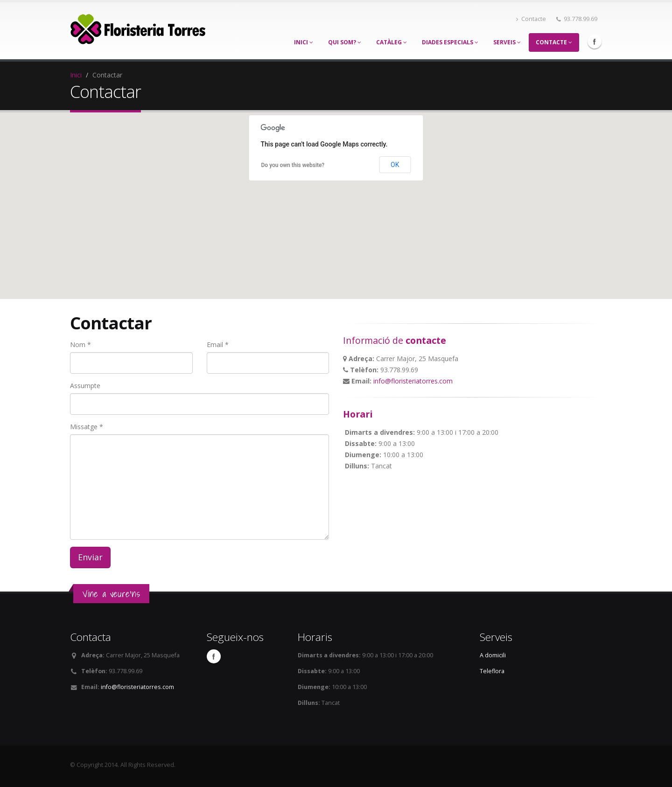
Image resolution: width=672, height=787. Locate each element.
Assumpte (85, 386)
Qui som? (345, 42)
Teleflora (492, 671)
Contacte (531, 19)
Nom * (80, 345)
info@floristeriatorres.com (413, 381)
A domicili (493, 655)
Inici (304, 42)
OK (395, 165)
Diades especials (450, 42)
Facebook (595, 42)
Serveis (507, 42)
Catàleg (392, 42)
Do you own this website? (293, 165)
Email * (218, 345)
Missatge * (87, 427)
